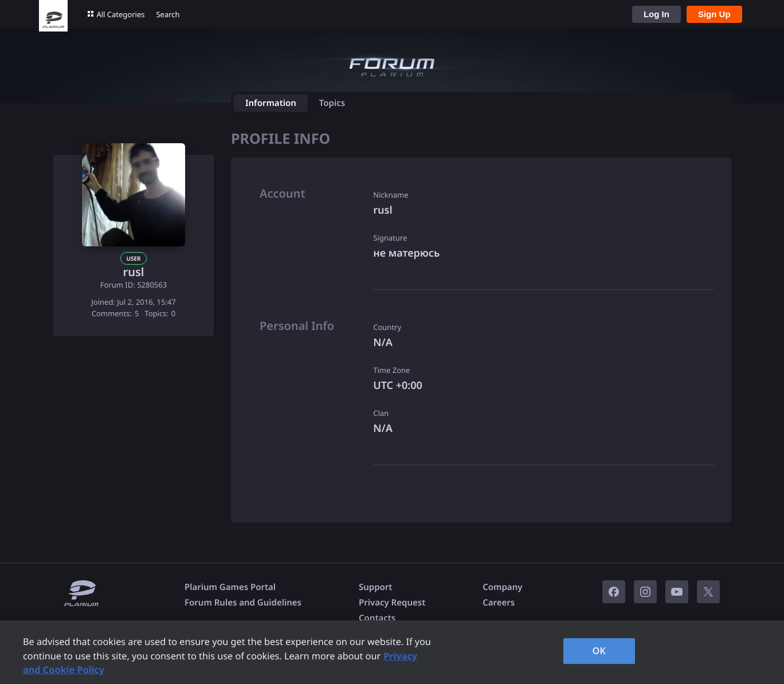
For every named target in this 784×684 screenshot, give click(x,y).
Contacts (377, 618)
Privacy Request (392, 603)
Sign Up (714, 14)
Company (502, 587)
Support (375, 587)
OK (599, 651)
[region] (392, 652)
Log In (656, 14)
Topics (332, 103)
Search (168, 14)
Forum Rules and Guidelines (243, 603)
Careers (499, 603)
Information (271, 103)
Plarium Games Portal (230, 587)
